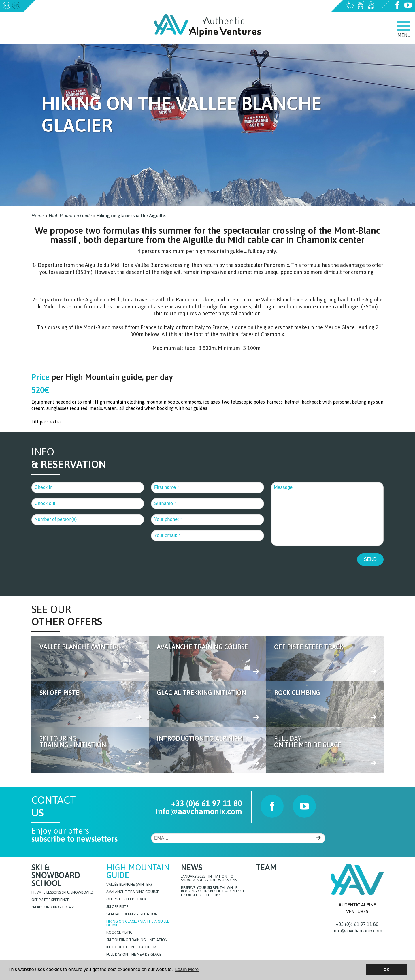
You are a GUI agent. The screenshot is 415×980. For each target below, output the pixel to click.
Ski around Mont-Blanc (54, 908)
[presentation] (75, 564)
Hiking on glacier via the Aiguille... (133, 216)
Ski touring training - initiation (137, 940)
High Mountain (138, 872)
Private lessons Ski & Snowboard (62, 893)
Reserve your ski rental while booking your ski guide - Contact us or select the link (213, 892)
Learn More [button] (187, 969)
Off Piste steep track (126, 900)
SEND (370, 559)
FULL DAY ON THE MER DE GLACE (134, 955)
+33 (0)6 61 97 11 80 (207, 803)
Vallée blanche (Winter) (129, 885)
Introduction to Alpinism (131, 948)
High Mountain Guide (70, 216)
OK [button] (386, 970)
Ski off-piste (117, 907)
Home (38, 216)
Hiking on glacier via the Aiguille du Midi (138, 924)
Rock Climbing (119, 933)
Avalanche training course (133, 892)
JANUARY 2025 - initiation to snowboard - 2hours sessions (209, 879)
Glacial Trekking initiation (132, 914)
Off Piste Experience (50, 900)
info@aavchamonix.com (61, 5)
